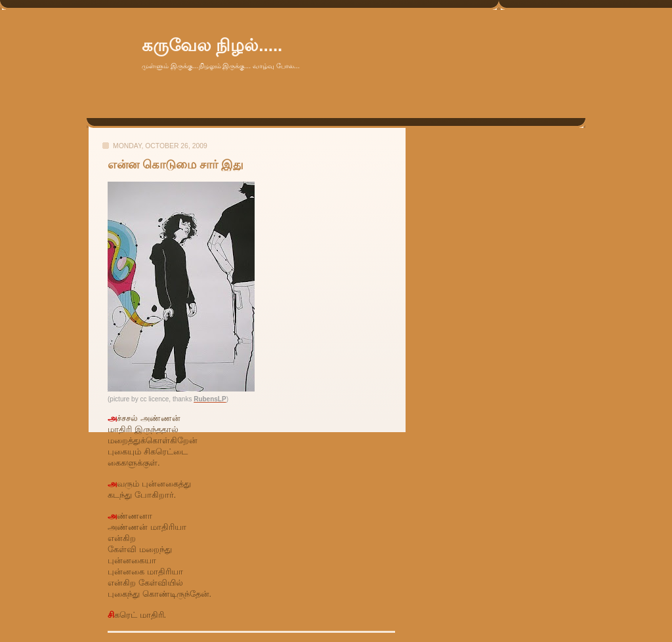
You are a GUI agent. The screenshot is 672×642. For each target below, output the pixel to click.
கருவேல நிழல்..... (212, 45)
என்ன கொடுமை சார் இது (176, 165)
